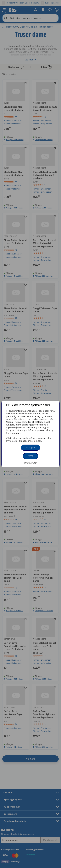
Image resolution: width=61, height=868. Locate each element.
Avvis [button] (30, 456)
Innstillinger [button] (30, 463)
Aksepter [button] (30, 448)
